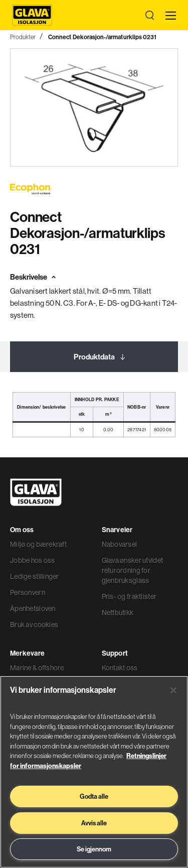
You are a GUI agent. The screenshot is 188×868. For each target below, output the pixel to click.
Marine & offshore (37, 668)
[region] (94, 772)
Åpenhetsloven (33, 608)
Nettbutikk (118, 612)
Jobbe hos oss (33, 560)
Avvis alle (94, 823)
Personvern (28, 592)
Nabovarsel (120, 544)
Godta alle (94, 796)
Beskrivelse (29, 277)
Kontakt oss (120, 668)
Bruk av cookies (34, 625)
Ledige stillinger (35, 576)
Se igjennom (94, 849)
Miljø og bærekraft (38, 544)
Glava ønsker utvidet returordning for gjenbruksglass (133, 570)
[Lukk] (173, 690)
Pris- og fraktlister (129, 596)
